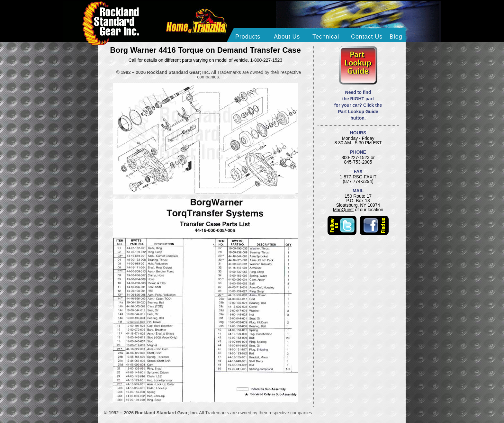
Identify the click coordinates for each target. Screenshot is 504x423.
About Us (287, 37)
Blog (396, 37)
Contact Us (367, 37)
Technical (326, 37)
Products (248, 37)
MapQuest (343, 210)
